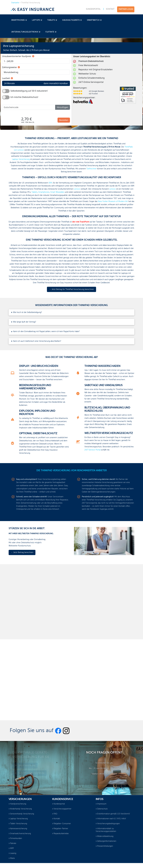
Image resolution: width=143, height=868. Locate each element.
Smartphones (44, 192)
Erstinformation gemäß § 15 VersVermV (113, 814)
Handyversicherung (17, 804)
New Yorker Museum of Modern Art (113, 201)
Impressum (101, 804)
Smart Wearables (57, 192)
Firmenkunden (15, 838)
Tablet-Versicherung (18, 824)
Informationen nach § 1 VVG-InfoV (111, 819)
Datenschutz (102, 809)
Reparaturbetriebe (60, 834)
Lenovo (77, 189)
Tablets (34, 192)
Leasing (12, 853)
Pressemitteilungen (104, 846)
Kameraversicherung (18, 829)
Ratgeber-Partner (60, 829)
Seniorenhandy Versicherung (21, 814)
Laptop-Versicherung (21, 159)
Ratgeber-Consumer (62, 824)
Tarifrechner (91, 169)
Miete (12, 858)
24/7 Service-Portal (92, 450)
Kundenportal (58, 804)
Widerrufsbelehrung (105, 836)
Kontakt (56, 819)
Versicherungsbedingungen (108, 824)
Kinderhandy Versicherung (20, 809)
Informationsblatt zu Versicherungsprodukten (106, 830)
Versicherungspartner (62, 809)
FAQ (55, 814)
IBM (50, 183)
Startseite (15, 3)
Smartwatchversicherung (20, 834)
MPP (11, 848)
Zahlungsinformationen (106, 841)
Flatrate (12, 843)
